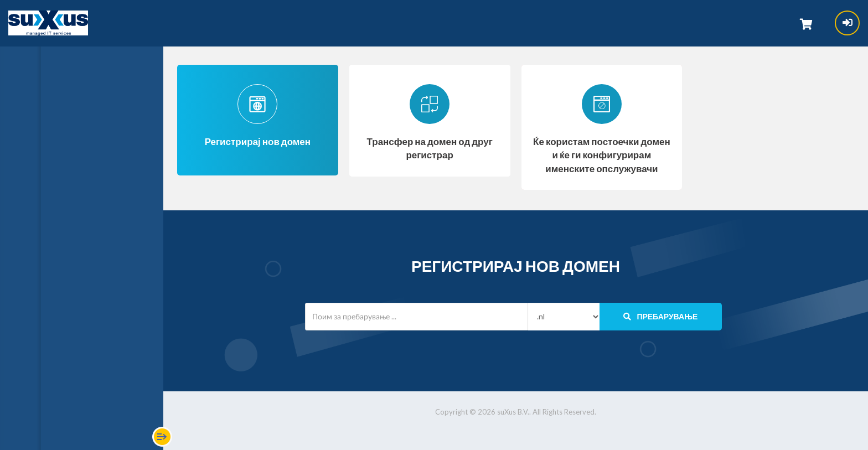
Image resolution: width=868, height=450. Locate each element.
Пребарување (660, 316)
